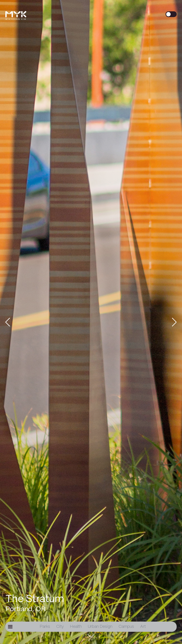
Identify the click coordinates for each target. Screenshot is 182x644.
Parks (45, 627)
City (60, 627)
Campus (126, 627)
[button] (12, 322)
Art (143, 627)
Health (76, 627)
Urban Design (100, 627)
